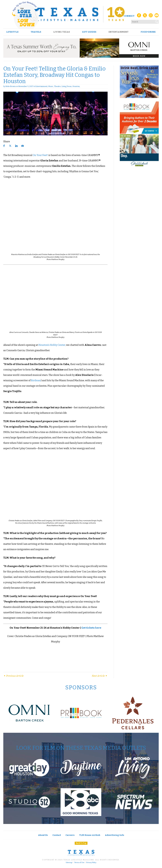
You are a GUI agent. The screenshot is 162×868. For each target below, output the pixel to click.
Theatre (57, 86)
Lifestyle (12, 32)
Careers (70, 835)
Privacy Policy (91, 863)
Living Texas (62, 32)
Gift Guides (89, 32)
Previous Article (13, 676)
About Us (43, 835)
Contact (57, 835)
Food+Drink (148, 32)
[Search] (157, 21)
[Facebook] (139, 16)
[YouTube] (157, 16)
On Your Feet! (40, 155)
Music (51, 86)
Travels (36, 32)
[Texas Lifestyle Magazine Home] (81, 14)
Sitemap (69, 863)
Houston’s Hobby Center (52, 345)
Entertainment (118, 32)
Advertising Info (115, 835)
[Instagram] (151, 16)
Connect (129, 16)
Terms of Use (79, 863)
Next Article (100, 676)
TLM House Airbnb (90, 835)
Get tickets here (91, 628)
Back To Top (81, 843)
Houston (76, 86)
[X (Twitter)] (145, 16)
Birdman (36, 380)
